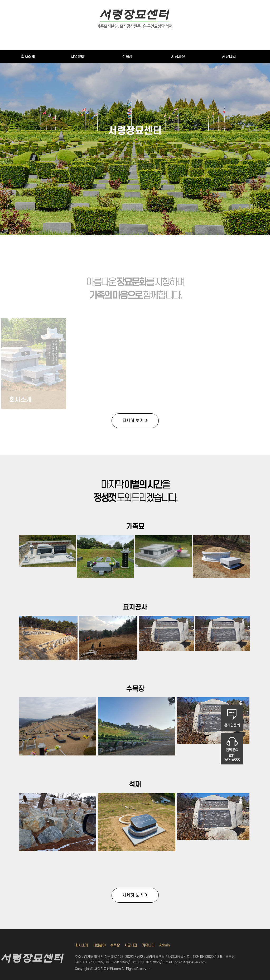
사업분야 (78, 57)
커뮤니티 (229, 57)
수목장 (127, 57)
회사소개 (28, 57)
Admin (165, 945)
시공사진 (178, 57)
